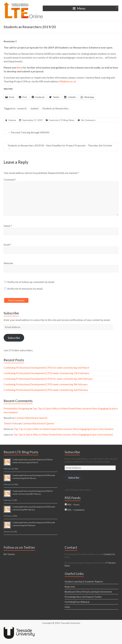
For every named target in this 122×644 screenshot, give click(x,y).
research (22, 108)
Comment (10, 180)
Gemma (12, 120)
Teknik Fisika (11, 423)
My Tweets (9, 554)
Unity (67, 607)
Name (8, 226)
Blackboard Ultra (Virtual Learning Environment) (88, 592)
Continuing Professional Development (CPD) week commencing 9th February (46, 384)
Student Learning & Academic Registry (84, 581)
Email (7, 245)
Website (8, 263)
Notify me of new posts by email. (25, 289)
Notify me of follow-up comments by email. (31, 282)
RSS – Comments (75, 510)
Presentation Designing (16, 408)
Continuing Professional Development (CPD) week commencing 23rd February (46, 373)
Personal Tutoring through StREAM (29, 132)
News (72, 120)
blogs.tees (70, 587)
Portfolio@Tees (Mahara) (77, 602)
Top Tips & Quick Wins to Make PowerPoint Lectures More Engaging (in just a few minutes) (64, 429)
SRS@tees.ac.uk (68, 81)
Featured (54, 120)
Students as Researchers (56, 108)
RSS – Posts (72, 505)
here (19, 67)
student (34, 108)
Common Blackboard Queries (31, 418)
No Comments (88, 120)
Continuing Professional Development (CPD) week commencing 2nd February (46, 390)
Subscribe (14, 338)
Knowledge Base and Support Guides (83, 597)
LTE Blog (63, 120)
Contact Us (109, 554)
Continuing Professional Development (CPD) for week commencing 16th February (48, 379)
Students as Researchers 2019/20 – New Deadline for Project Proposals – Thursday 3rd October (60, 147)
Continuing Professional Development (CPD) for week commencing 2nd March (46, 368)
